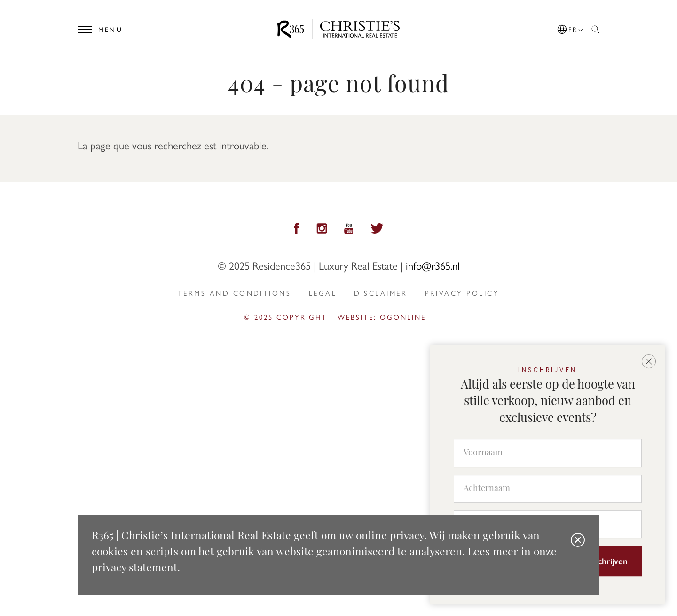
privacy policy (462, 293)
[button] (571, 27)
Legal (323, 293)
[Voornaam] (548, 453)
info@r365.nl (433, 265)
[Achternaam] (548, 489)
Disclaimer (381, 293)
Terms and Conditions (234, 293)
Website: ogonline (382, 316)
